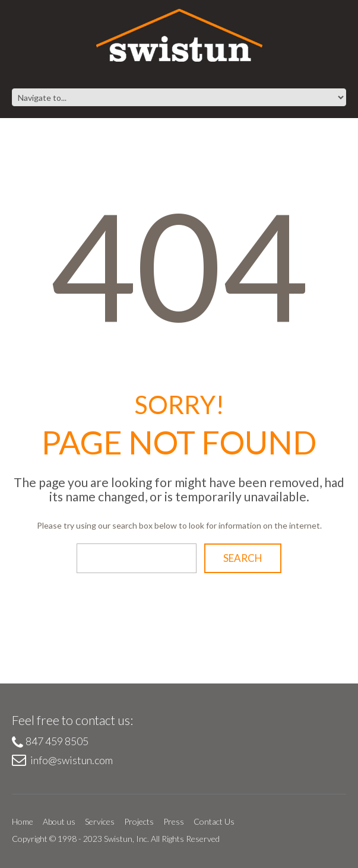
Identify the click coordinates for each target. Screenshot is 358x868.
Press (174, 821)
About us (59, 821)
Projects (139, 821)
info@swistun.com (72, 760)
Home (23, 821)
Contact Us (214, 821)
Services (100, 821)
